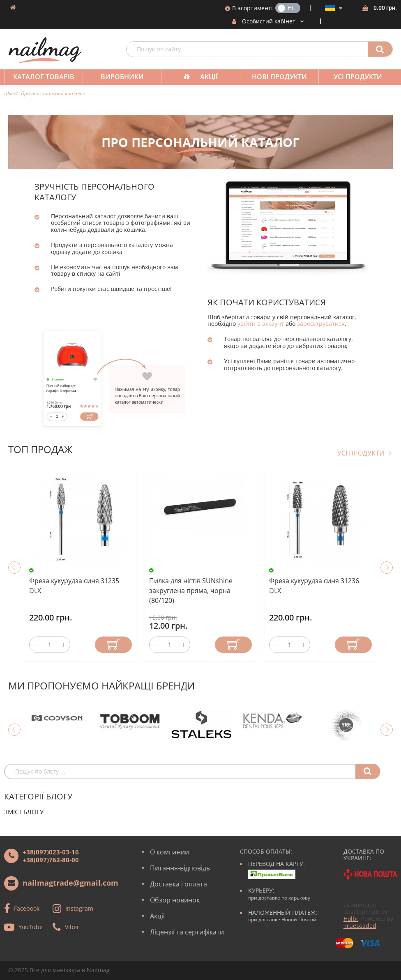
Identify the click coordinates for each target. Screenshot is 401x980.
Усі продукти (358, 77)
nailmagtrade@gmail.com (70, 883)
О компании (169, 852)
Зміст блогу (24, 812)
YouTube (31, 926)
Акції (209, 77)
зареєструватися (321, 324)
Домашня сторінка (13, 7)
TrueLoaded (360, 926)
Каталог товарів (44, 77)
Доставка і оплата (179, 884)
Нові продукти (279, 77)
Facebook (27, 908)
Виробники (122, 77)
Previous (14, 568)
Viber (72, 926)
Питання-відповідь (180, 868)
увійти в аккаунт (261, 324)
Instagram (79, 908)
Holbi (351, 919)
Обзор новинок (175, 900)
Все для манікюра (55, 970)
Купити (113, 645)
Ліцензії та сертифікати (187, 932)
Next (387, 568)
